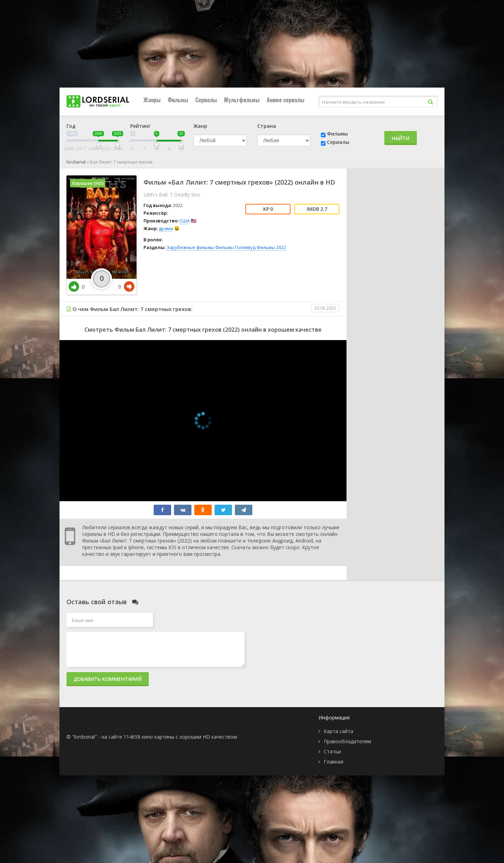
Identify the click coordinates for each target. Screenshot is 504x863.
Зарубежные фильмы (190, 247)
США (185, 221)
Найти (401, 138)
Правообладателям (347, 741)
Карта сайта (338, 731)
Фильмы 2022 (271, 247)
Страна (267, 126)
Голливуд (245, 247)
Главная (334, 762)
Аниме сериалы (286, 100)
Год (71, 126)
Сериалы (206, 100)
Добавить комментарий (108, 679)
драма (166, 228)
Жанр (200, 126)
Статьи (332, 751)
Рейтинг (140, 126)
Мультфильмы (242, 100)
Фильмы (178, 100)
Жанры (152, 100)
